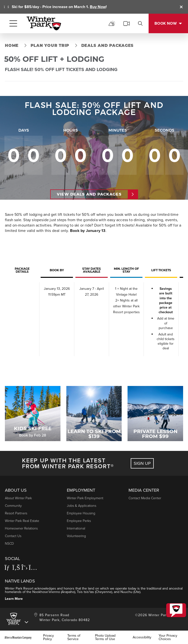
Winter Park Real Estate (22, 521)
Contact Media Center (145, 498)
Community (13, 506)
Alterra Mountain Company (18, 637)
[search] (140, 23)
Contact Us (13, 536)
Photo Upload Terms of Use (105, 637)
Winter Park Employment (85, 498)
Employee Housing (81, 513)
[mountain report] (112, 23)
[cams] (127, 23)
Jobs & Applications (82, 506)
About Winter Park (18, 498)
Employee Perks (79, 521)
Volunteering (76, 536)
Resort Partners (16, 513)
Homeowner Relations (21, 528)
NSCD (9, 544)
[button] (175, 607)
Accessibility (142, 637)
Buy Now (98, 7)
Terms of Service (74, 637)
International (76, 528)
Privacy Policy (48, 637)
